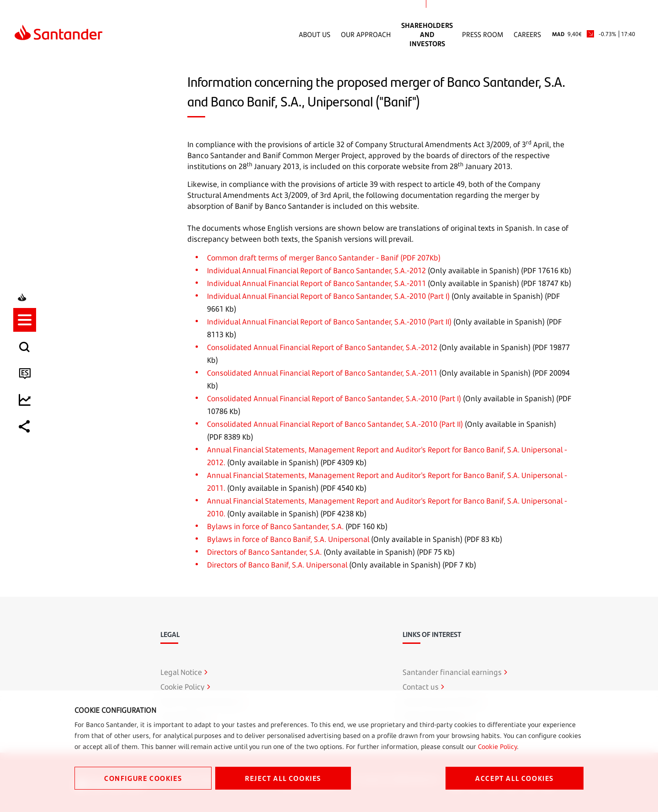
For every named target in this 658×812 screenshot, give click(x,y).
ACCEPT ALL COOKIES (515, 778)
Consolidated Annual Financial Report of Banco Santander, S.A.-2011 (322, 373)
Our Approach (366, 34)
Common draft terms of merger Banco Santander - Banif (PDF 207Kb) (324, 258)
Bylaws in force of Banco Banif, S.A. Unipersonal (288, 539)
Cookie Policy (497, 746)
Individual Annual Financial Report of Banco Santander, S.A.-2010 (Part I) (328, 296)
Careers (527, 34)
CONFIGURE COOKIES (143, 778)
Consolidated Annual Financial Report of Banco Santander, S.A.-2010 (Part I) (334, 398)
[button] (26, 366)
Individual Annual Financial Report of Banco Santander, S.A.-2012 (316, 271)
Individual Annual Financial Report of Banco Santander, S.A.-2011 (316, 283)
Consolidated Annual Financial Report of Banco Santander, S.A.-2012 (322, 347)
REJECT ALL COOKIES (283, 778)
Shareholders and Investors (427, 34)
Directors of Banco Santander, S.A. (264, 552)
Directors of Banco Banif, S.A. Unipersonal (277, 565)
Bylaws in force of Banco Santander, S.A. (275, 526)
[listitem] (26, 366)
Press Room (483, 34)
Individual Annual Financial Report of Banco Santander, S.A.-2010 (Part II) (329, 322)
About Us (315, 34)
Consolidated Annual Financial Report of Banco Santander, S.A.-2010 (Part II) (335, 424)
